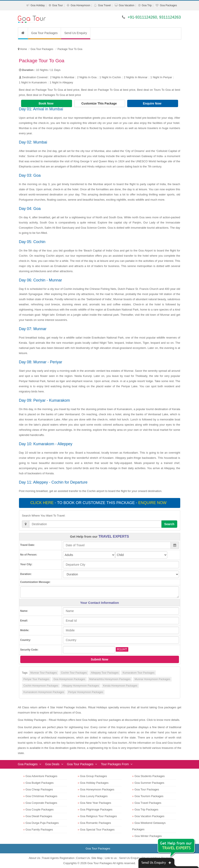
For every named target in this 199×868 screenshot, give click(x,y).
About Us (34, 858)
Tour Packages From (115, 764)
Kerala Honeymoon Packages (120, 686)
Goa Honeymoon (81, 5)
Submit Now (99, 659)
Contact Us (83, 858)
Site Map (97, 858)
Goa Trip (147, 5)
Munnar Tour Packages (44, 673)
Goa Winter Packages (148, 836)
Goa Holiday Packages (94, 783)
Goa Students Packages (150, 776)
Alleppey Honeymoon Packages (81, 686)
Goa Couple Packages (39, 809)
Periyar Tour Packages (37, 679)
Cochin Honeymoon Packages (41, 686)
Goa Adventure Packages (41, 776)
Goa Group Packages (93, 776)
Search (169, 524)
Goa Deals (52, 764)
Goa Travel (104, 5)
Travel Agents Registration (58, 858)
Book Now (46, 103)
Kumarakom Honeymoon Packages (44, 692)
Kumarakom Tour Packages (139, 673)
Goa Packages (168, 5)
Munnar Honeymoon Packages (152, 679)
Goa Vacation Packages (150, 816)
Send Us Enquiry (76, 33)
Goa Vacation (127, 5)
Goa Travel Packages (148, 803)
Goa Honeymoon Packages (69, 679)
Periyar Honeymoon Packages (86, 692)
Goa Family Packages (39, 830)
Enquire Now (153, 103)
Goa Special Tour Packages (97, 830)
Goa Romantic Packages (96, 823)
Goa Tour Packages (45, 33)
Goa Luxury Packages (94, 796)
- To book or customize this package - (99, 503)
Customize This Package (99, 103)
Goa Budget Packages (39, 783)
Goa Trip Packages (147, 809)
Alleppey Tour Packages (105, 673)
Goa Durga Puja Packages (42, 823)
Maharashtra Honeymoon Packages (110, 679)
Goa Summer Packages (149, 783)
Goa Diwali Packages (39, 816)
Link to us (111, 858)
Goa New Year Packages (96, 803)
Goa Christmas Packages (41, 796)
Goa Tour (57, 5)
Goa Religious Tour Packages (98, 816)
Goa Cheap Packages (39, 789)
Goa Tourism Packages (149, 796)
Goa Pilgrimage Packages (96, 809)
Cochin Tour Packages (74, 673)
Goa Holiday (38, 5)
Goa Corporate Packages (41, 803)
